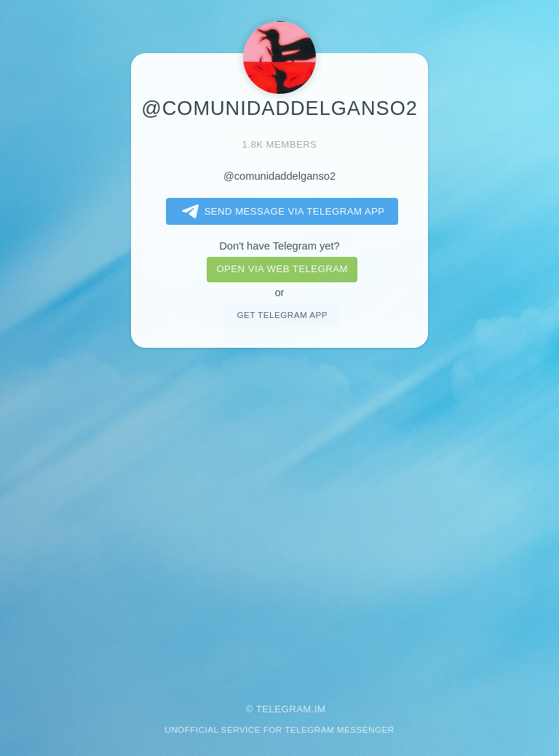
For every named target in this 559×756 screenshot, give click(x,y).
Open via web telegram (282, 269)
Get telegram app (282, 315)
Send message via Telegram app (281, 212)
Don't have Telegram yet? (279, 246)
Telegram (284, 709)
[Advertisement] (279, 516)
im (320, 709)
